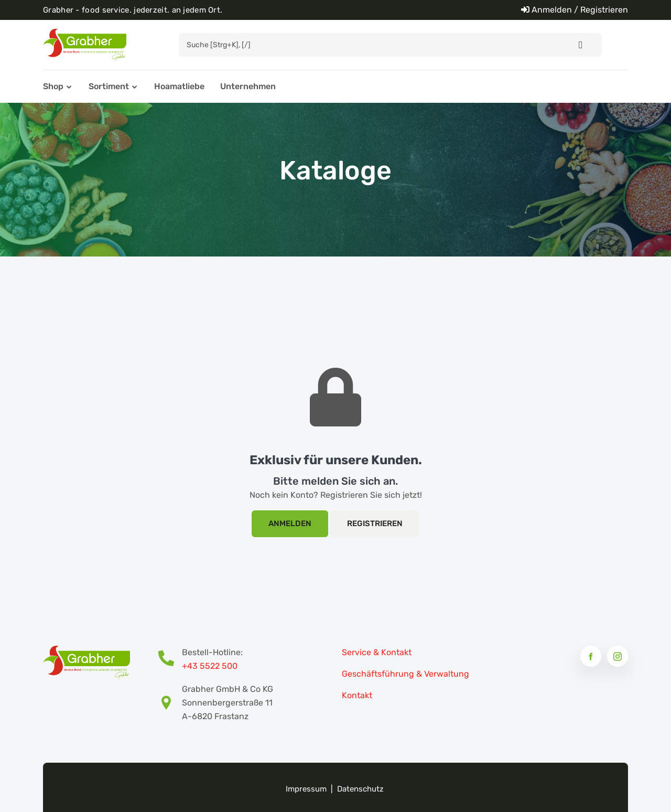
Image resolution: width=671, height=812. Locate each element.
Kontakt (357, 695)
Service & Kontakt (377, 652)
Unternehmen (248, 86)
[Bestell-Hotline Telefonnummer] (170, 659)
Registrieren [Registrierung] (375, 523)
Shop (53, 86)
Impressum (306, 789)
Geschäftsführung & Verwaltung (405, 674)
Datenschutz (360, 789)
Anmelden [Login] (290, 523)
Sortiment (109, 86)
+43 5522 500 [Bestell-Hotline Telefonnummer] (210, 666)
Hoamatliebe (179, 86)
